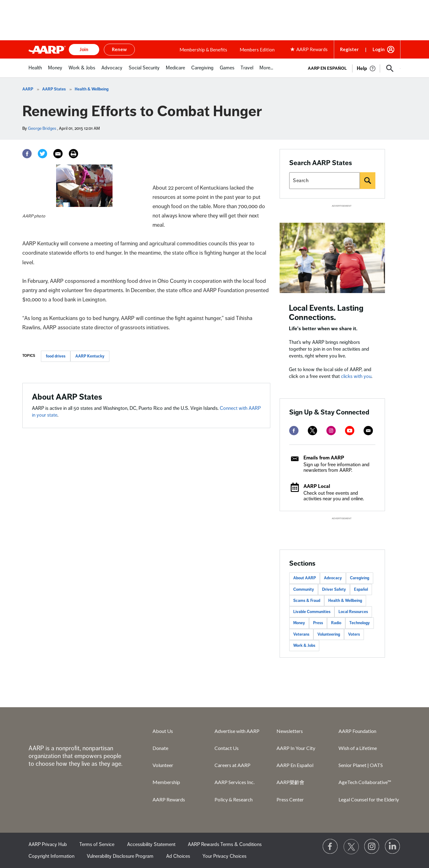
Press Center (290, 799)
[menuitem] (35, 71)
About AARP (305, 578)
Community (304, 590)
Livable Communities (312, 612)
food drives (56, 356)
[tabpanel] (351, 68)
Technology (360, 623)
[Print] (73, 154)
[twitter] (312, 431)
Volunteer (163, 765)
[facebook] (294, 431)
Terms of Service (97, 844)
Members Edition (257, 50)
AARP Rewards (169, 799)
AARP (28, 89)
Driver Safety (334, 590)
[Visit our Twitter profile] (351, 847)
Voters (354, 634)
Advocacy (333, 578)
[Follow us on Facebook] (330, 847)
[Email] (58, 154)
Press (318, 623)
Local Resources (353, 612)
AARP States (54, 89)
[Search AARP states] (325, 181)
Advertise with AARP (237, 731)
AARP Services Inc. (234, 782)
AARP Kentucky (90, 356)
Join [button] (84, 49)
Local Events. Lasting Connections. (326, 313)
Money (299, 623)
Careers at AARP (232, 765)
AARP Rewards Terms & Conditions (225, 844)
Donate (160, 748)
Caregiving (360, 578)
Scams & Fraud (307, 601)
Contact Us (227, 748)
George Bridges (42, 128)
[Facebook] (27, 154)
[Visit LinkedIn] (393, 847)
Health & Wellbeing (92, 89)
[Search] (368, 181)
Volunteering (329, 634)
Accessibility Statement (151, 844)
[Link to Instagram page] (372, 847)
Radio (336, 623)
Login (379, 49)
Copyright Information (51, 856)
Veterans (301, 634)
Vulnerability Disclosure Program (120, 856)
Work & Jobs (304, 646)
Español (361, 590)
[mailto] (368, 431)
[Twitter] (42, 154)
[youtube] (350, 431)
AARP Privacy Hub (48, 844)
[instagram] (331, 431)
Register (349, 49)
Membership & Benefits (203, 50)
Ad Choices (178, 856)
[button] (390, 68)
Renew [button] (119, 49)
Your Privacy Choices (224, 856)
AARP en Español (327, 68)
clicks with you (356, 376)
